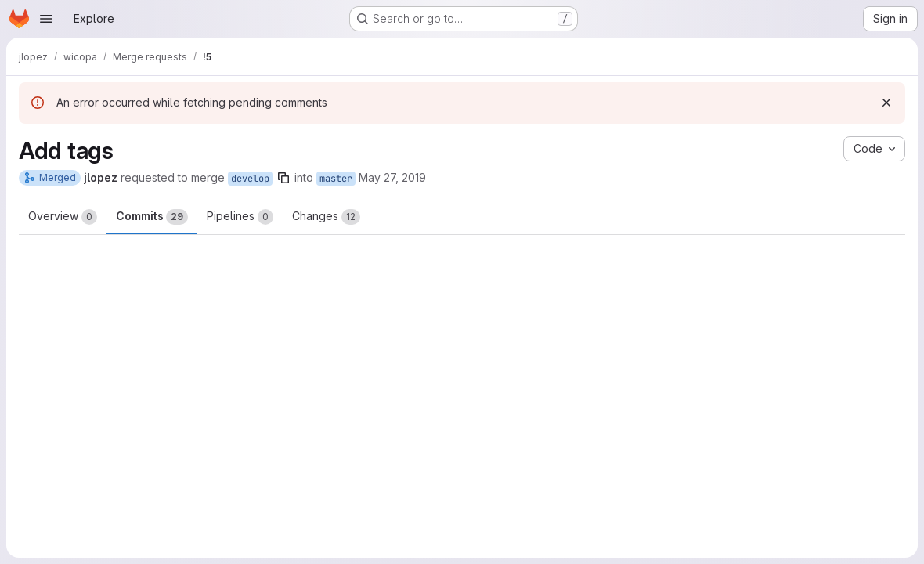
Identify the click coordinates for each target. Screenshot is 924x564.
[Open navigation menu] (46, 19)
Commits (152, 217)
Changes (326, 217)
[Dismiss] (886, 103)
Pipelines (240, 217)
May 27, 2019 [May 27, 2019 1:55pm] (392, 177)
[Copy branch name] (283, 178)
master (336, 179)
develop (250, 179)
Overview (63, 217)
